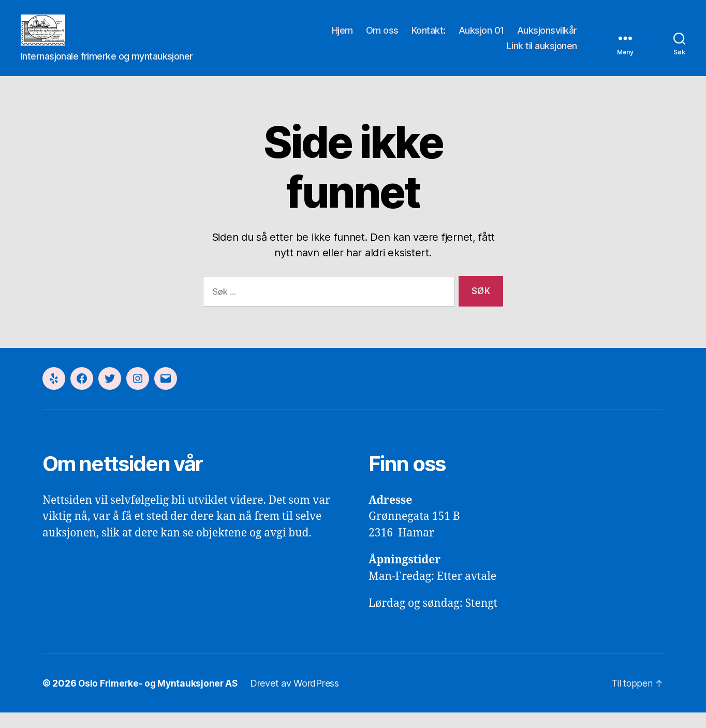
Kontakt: (429, 38)
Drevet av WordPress (299, 699)
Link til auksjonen (542, 54)
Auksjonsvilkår (547, 38)
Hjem (342, 38)
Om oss (382, 38)
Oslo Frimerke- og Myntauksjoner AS (160, 699)
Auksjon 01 (481, 38)
